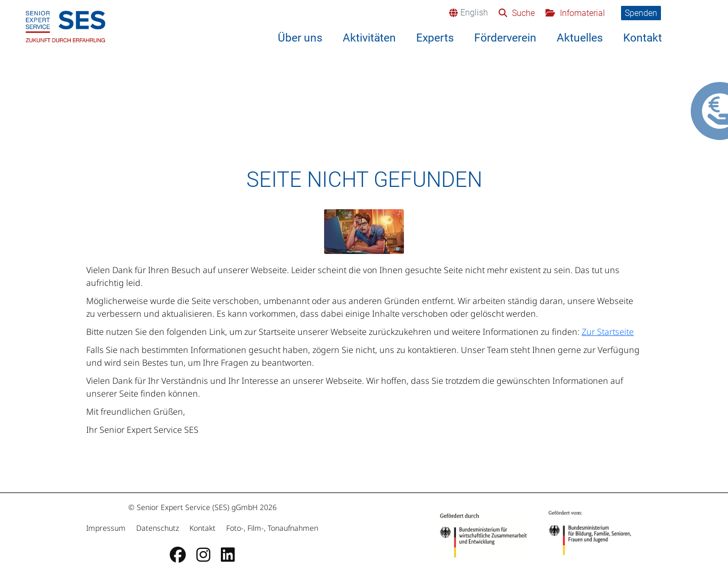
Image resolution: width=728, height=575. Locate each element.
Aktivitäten (369, 38)
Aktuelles (580, 38)
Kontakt (643, 38)
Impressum (107, 528)
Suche (522, 13)
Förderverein (505, 38)
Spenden (641, 13)
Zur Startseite (608, 332)
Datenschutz (158, 528)
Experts (435, 38)
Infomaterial (581, 13)
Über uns (300, 38)
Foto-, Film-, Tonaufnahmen (271, 528)
